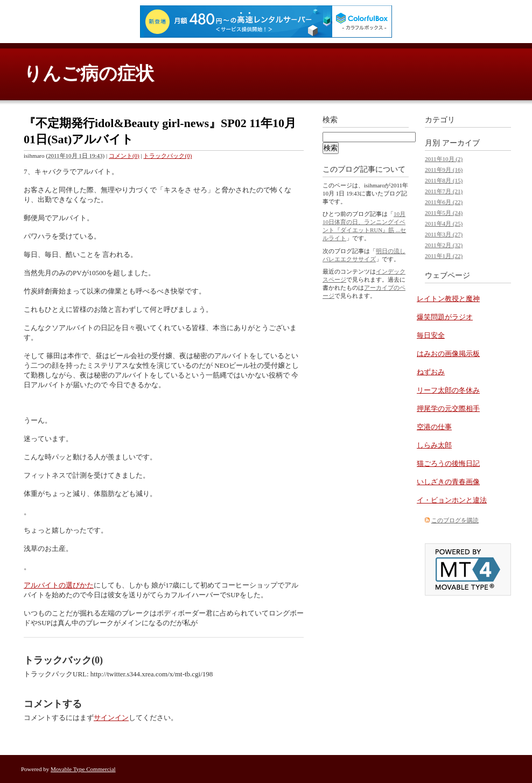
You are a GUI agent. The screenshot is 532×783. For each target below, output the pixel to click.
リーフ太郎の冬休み (448, 390)
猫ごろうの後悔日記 (448, 463)
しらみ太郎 (434, 445)
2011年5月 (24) (444, 213)
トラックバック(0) (167, 156)
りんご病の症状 (89, 74)
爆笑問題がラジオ (445, 317)
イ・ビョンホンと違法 (452, 500)
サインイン (111, 718)
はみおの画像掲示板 (448, 354)
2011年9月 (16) (444, 170)
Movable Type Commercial (83, 769)
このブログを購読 (455, 520)
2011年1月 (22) (444, 256)
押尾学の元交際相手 (448, 408)
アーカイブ (461, 143)
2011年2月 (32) (444, 245)
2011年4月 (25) (444, 223)
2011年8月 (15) (444, 180)
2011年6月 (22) (444, 202)
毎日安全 (431, 335)
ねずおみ (431, 372)
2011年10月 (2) (444, 159)
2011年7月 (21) (444, 191)
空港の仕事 (434, 427)
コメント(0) (124, 156)
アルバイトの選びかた (59, 585)
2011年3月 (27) (444, 234)
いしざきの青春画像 (448, 482)
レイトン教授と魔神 (448, 299)
